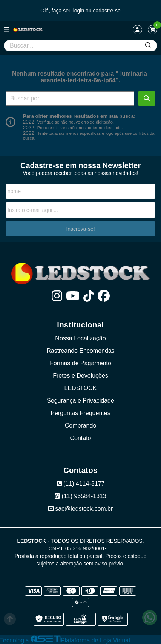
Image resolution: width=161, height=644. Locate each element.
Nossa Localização (80, 338)
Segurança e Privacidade (80, 401)
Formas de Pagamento (80, 363)
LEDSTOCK (81, 388)
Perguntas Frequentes (80, 413)
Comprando (81, 425)
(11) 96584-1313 (80, 496)
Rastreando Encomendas (80, 351)
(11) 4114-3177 (81, 484)
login (79, 11)
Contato (80, 438)
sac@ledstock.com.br (81, 509)
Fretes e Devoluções (80, 376)
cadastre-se (107, 11)
